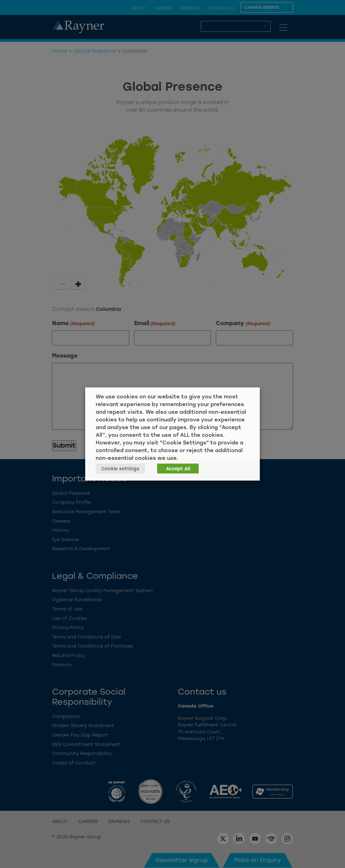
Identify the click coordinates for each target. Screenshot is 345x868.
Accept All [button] (178, 469)
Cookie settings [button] (120, 469)
